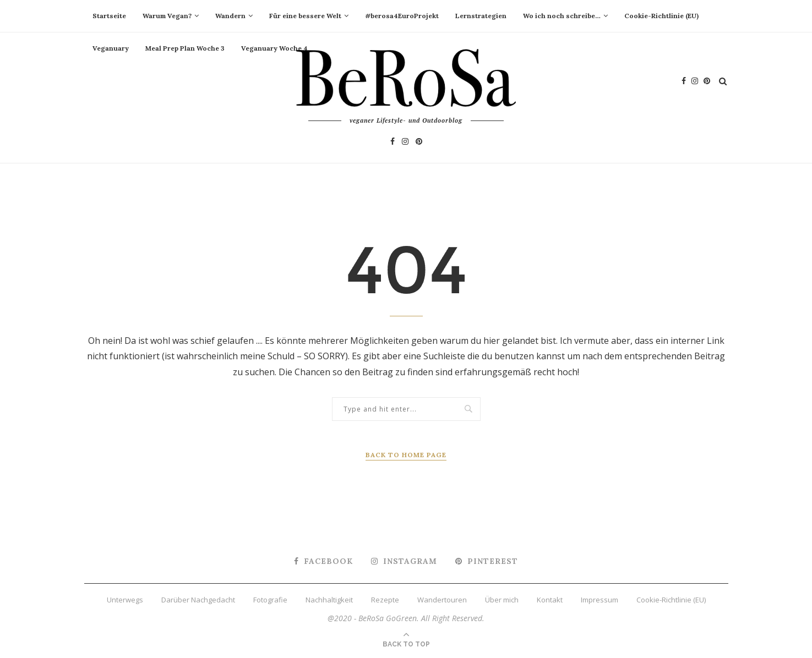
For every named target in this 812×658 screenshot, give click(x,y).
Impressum (600, 600)
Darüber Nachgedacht (198, 600)
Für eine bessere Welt (305, 16)
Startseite (109, 16)
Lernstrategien (481, 16)
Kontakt (550, 600)
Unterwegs (125, 600)
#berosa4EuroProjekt (402, 16)
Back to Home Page (406, 455)
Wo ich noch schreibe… (562, 16)
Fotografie (270, 600)
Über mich (502, 600)
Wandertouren (442, 600)
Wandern (230, 16)
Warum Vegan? (167, 16)
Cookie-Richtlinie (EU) (661, 16)
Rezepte (385, 600)
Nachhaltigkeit (329, 600)
